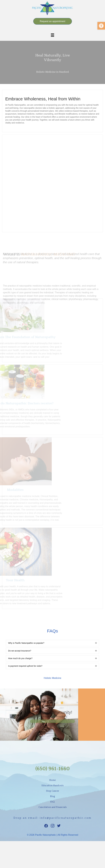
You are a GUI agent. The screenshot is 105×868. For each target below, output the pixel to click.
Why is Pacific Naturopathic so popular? (26, 643)
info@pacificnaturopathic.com (66, 818)
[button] (101, 26)
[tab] (52, 643)
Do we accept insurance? (20, 651)
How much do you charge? (20, 658)
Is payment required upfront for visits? (25, 666)
